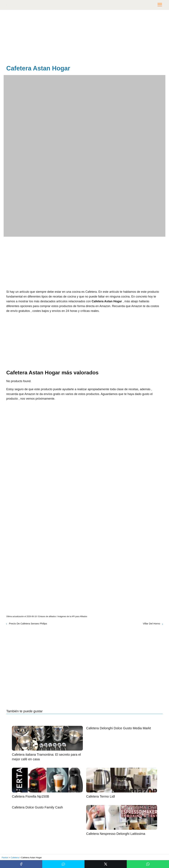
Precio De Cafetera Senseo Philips (28, 623)
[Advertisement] (84, 38)
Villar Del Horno (151, 623)
